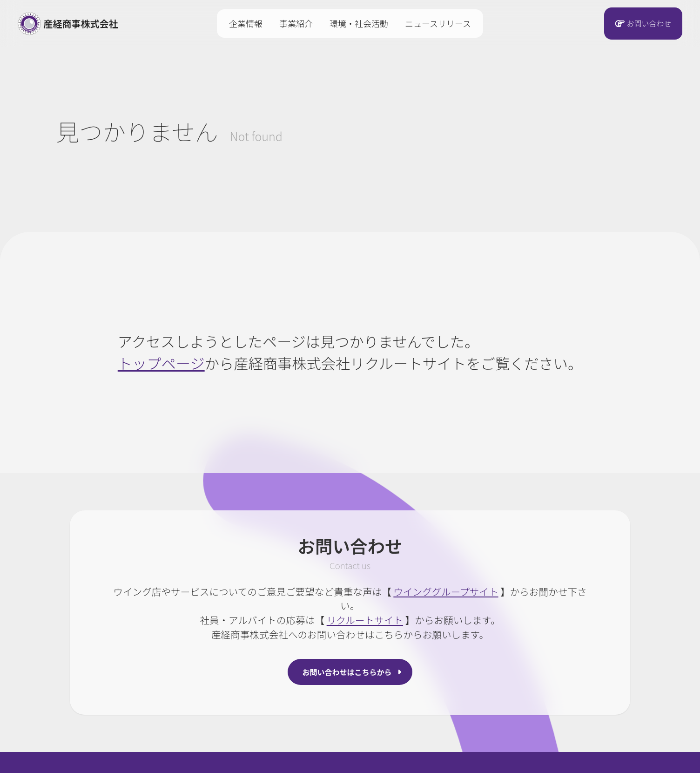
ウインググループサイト (446, 591)
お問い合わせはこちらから (347, 672)
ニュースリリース (438, 23)
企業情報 (246, 23)
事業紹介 (296, 23)
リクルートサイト (365, 620)
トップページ (161, 363)
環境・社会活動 (359, 23)
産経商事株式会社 (68, 24)
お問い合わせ (649, 24)
